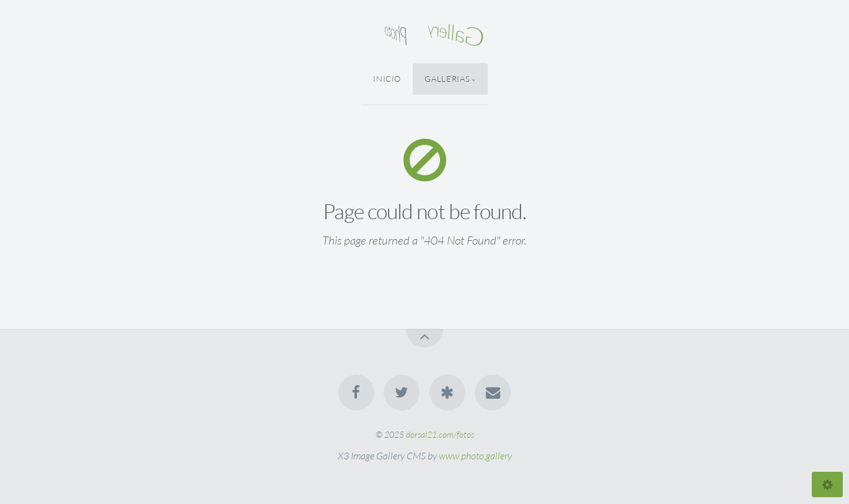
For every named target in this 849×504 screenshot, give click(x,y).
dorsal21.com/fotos (440, 434)
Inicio (387, 79)
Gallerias (447, 79)
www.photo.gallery (475, 456)
